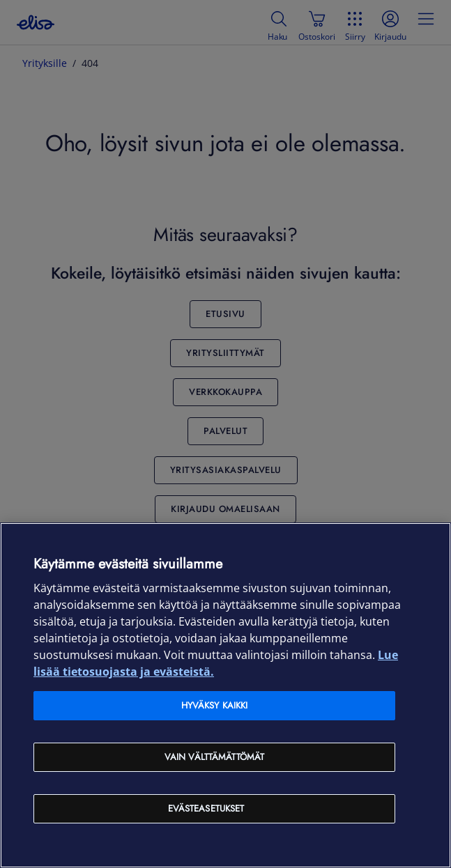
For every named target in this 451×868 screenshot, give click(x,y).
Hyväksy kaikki (215, 705)
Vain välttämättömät (214, 757)
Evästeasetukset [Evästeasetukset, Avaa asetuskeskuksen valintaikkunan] (206, 808)
